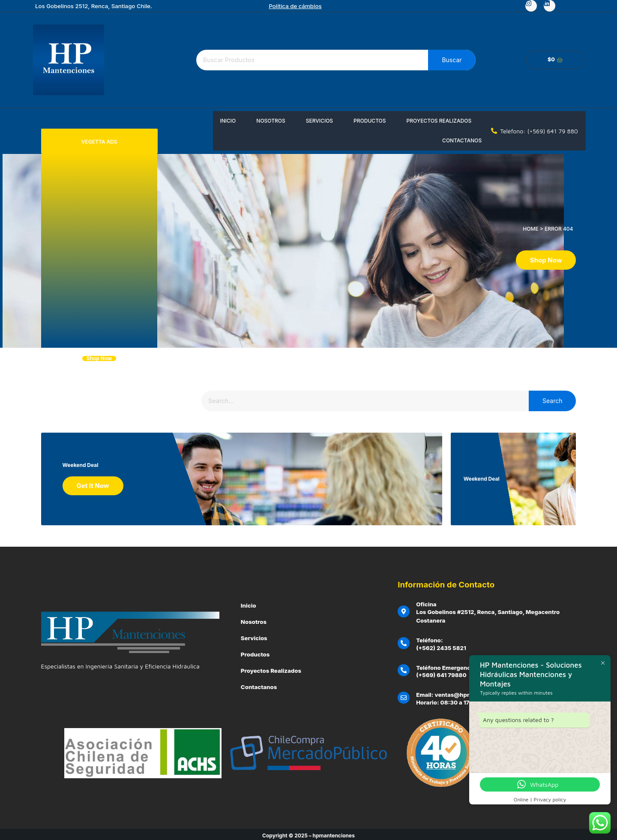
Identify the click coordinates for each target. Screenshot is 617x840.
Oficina (426, 602)
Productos (370, 121)
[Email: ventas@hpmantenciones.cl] (404, 695)
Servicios (319, 121)
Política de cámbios (295, 6)
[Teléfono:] (404, 641)
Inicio (228, 121)
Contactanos (462, 140)
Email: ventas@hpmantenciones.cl (465, 692)
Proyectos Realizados (439, 121)
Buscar (452, 60)
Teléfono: (429, 638)
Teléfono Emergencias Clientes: (461, 665)
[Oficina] (404, 609)
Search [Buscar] (552, 401)
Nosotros (271, 121)
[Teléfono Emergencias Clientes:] (404, 668)
